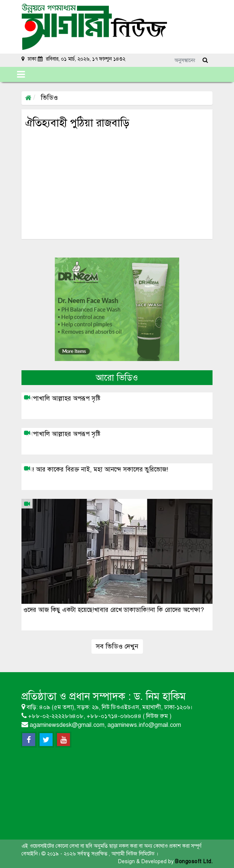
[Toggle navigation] (21, 74)
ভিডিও (48, 98)
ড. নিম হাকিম (160, 696)
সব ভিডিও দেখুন (117, 646)
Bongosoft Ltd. (194, 862)
